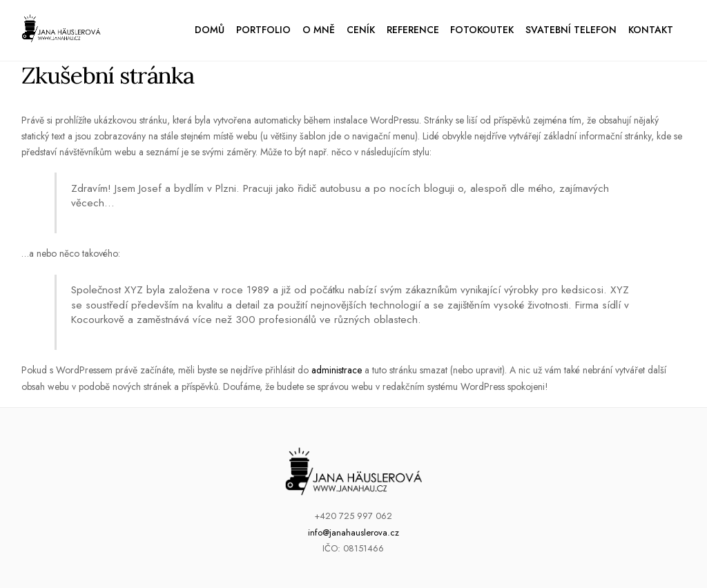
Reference (413, 30)
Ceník (361, 30)
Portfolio (263, 30)
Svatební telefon (571, 30)
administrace (337, 370)
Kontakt (651, 30)
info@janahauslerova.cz (353, 532)
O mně (319, 30)
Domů (210, 30)
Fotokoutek (482, 30)
